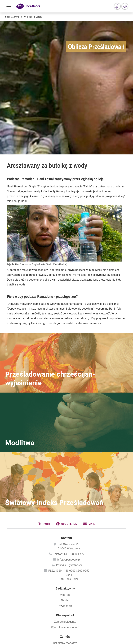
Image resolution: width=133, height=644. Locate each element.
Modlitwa (20, 362)
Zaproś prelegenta (65, 540)
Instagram (72, 632)
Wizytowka (67, 614)
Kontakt (67, 457)
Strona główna (12, 17)
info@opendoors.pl (69, 478)
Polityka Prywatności (69, 484)
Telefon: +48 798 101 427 (69, 473)
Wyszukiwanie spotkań (65, 546)
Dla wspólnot (65, 534)
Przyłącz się (65, 525)
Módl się (65, 514)
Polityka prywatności (67, 621)
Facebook (50, 632)
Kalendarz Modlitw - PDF (65, 583)
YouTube (83, 632)
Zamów (65, 555)
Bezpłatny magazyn (65, 562)
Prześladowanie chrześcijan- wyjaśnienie (50, 297)
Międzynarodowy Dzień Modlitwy (65, 589)
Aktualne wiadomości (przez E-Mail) (65, 567)
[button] (44, 443)
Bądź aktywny (65, 507)
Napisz (65, 519)
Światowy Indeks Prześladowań (54, 421)
